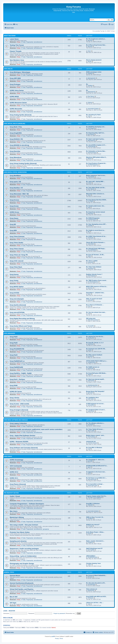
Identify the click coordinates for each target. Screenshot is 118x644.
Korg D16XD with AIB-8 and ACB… (97, 596)
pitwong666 (91, 550)
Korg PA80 (14, 385)
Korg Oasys (14, 218)
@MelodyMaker (91, 556)
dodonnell (91, 344)
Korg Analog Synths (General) (21, 115)
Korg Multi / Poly (16, 127)
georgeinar (46, 529)
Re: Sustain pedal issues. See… (96, 206)
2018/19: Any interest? (93, 525)
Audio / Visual (15, 496)
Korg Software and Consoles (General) (24, 448)
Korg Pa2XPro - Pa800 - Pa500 (21, 373)
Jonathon (90, 519)
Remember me (71, 613)
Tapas (89, 375)
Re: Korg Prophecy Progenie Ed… (96, 163)
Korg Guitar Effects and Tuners (21, 326)
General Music (15, 576)
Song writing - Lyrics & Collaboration (23, 556)
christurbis (91, 238)
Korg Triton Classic (17, 249)
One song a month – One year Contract (24, 525)
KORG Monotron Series (18, 103)
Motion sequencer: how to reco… (96, 175)
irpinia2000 (91, 405)
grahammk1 (91, 590)
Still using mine (91, 318)
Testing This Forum (17, 45)
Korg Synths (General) (18, 305)
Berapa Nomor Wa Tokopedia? (95, 391)
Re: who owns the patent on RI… (96, 583)
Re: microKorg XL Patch (93, 115)
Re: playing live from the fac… (95, 337)
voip (89, 116)
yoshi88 (90, 226)
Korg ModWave (15, 176)
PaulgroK (90, 542)
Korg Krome (14, 206)
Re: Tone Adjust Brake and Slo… (96, 188)
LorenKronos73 (92, 219)
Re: (87, 84)
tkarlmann (91, 213)
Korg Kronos (14, 200)
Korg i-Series (15, 398)
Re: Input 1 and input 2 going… (95, 139)
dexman (90, 40)
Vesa (89, 195)
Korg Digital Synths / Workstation (15, 172)
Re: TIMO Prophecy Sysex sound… (97, 280)
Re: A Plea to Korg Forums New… (96, 45)
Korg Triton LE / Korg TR (19, 255)
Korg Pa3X (14, 355)
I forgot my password (59, 613)
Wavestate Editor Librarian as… (96, 194)
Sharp (19, 42)
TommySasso (92, 437)
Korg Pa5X (14, 337)
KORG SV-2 (14, 472)
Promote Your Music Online (20, 532)
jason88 (90, 461)
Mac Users (14, 511)
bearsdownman (92, 479)
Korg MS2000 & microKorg (19, 145)
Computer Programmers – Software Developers (27, 504)
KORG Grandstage (17, 460)
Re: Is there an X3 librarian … (95, 305)
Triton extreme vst (92, 589)
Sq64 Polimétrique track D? (94, 548)
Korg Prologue (15, 84)
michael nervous (92, 443)
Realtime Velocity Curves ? (94, 274)
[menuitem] (15, 24)
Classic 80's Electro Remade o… (96, 242)
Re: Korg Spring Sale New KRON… (97, 200)
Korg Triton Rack (16, 267)
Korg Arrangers (9, 333)
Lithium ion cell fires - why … (95, 603)
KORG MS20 (14, 97)
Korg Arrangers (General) (19, 410)
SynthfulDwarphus (93, 165)
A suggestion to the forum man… (96, 472)
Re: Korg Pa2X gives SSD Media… (96, 373)
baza (89, 294)
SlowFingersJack (93, 485)
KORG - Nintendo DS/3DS (19, 442)
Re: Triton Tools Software (94, 267)
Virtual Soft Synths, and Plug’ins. (22, 589)
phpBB (53, 636)
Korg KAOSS (14, 293)
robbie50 (90, 505)
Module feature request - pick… (96, 435)
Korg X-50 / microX (17, 261)
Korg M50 (13, 230)
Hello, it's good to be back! (94, 299)
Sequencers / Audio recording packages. (24, 549)
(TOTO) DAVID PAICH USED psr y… (97, 361)
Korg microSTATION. (17, 312)
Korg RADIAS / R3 (16, 139)
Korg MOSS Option (17, 287)
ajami (89, 467)
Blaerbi (90, 159)
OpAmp (90, 102)
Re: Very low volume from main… (96, 312)
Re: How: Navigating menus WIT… (96, 224)
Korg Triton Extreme (17, 237)
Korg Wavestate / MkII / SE (19, 194)
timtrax (90, 350)
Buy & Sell (14, 597)
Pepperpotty (30, 42)
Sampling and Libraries (18, 541)
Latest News (14, 39)
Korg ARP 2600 (15, 78)
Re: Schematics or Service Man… (96, 151)
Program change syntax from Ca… (96, 496)
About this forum (10, 36)
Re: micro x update (92, 261)
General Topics (9, 572)
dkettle (90, 61)
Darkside (90, 300)
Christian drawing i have (93, 563)
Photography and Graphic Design (22, 564)
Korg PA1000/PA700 (17, 349)
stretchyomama (92, 153)
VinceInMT (91, 326)
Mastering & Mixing (17, 517)
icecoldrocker (92, 584)
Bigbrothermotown (93, 320)
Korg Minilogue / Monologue (20, 72)
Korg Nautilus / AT (16, 188)
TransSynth (91, 177)
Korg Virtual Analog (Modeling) (14, 124)
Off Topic (13, 603)
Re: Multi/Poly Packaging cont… (96, 127)
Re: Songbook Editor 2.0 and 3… (96, 410)
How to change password (94, 60)
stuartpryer (91, 268)
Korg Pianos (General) (18, 484)
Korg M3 (13, 224)
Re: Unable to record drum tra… (96, 230)
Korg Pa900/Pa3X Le (17, 361)
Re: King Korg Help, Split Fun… (96, 133)
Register (12, 611)
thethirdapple (91, 276)
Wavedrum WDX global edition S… (97, 157)
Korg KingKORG (16, 133)
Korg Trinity (14, 281)
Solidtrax (90, 73)
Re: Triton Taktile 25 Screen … (95, 429)
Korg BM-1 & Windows (93, 504)
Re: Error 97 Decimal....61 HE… (95, 255)
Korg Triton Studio (16, 243)
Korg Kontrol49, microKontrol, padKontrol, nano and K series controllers (36, 429)
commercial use (91, 441)
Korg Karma (14, 274)
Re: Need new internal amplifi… (96, 379)
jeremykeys (91, 134)
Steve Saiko (91, 431)
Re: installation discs (92, 398)
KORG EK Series (16, 392)
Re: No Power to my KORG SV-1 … (97, 478)
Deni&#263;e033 (93, 557)
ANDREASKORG (93, 385)
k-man (90, 183)
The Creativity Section (11, 493)
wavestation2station (93, 109)
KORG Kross (14, 212)
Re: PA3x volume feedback (94, 355)
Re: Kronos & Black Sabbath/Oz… (96, 575)
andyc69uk (91, 244)
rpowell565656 (92, 250)
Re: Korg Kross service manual (95, 212)
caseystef (90, 262)
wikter (89, 256)
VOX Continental (16, 466)
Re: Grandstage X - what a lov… (96, 460)
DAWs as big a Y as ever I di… (95, 517)
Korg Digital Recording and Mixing (22, 319)
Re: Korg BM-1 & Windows (94, 448)
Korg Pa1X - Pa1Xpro (17, 379)
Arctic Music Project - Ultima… (95, 532)
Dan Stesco (91, 96)
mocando (90, 425)
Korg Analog (8, 69)
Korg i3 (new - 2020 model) (19, 404)
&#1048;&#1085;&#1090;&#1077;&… (97, 466)
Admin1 (54, 628)
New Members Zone (17, 60)
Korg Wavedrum (16, 157)
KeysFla (90, 356)
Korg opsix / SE (15, 182)
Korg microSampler (17, 299)
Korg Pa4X (14, 343)
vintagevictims (92, 362)
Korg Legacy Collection (18, 423)
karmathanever (38, 42)
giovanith (90, 393)
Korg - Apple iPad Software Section (23, 436)
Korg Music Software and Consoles (16, 420)
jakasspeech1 (92, 78)
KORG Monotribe (16, 109)
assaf (89, 473)
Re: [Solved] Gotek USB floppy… (96, 249)
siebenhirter (91, 381)
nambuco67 (91, 338)
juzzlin (90, 533)
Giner (89, 51)
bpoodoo (90, 288)
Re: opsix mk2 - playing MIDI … (95, 182)
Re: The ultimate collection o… (95, 423)
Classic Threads (16, 51)
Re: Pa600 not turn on (93, 367)
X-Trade (23, 42)
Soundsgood (91, 128)
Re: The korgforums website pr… (96, 39)
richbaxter (91, 598)
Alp (89, 232)
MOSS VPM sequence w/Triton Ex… (97, 287)
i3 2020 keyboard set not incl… (95, 404)
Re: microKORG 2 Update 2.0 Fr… (96, 145)
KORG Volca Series (17, 90)
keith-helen (91, 399)
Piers (89, 306)
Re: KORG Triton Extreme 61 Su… (96, 236)
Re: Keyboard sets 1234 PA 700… (96, 349)
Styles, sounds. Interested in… (95, 541)
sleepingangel (92, 146)
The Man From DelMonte (95, 497)
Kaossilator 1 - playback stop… (95, 293)
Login (5, 611)
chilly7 (90, 565)
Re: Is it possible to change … (95, 484)
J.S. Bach (91, 201)
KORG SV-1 (14, 478)
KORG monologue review (94, 72)
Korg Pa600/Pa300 (16, 367)
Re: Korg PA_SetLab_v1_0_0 (95, 343)
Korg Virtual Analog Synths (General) (23, 164)
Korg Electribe (15, 151)
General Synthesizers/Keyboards (22, 583)
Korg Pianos (8, 456)
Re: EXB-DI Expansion (93, 218)
